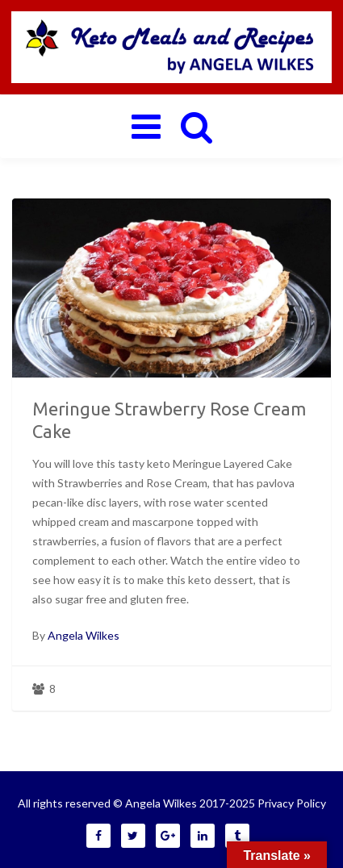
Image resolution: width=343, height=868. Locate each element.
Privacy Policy (292, 803)
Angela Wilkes (84, 635)
